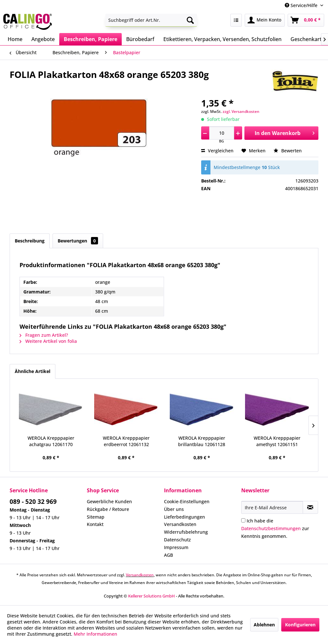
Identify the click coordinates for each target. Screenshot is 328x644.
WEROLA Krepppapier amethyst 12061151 (277, 441)
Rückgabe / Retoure (108, 509)
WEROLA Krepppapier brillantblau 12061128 (202, 441)
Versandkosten (180, 524)
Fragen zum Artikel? (44, 335)
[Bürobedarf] (140, 39)
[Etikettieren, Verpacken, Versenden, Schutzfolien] (222, 39)
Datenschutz (177, 540)
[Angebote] (43, 39)
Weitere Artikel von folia (48, 341)
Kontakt (95, 524)
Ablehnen (264, 625)
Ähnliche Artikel (33, 371)
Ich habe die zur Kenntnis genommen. (275, 528)
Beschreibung (30, 241)
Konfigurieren (300, 625)
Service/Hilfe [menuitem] (302, 5)
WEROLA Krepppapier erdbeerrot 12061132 (126, 441)
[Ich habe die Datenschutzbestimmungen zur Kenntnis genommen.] (243, 520)
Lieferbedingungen (184, 517)
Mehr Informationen (95, 634)
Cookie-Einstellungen (187, 501)
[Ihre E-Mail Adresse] (272, 507)
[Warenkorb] (306, 20)
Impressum (176, 547)
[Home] (15, 39)
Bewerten (288, 151)
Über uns (174, 509)
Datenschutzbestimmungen (271, 528)
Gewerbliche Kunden (109, 501)
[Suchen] (190, 20)
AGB (168, 555)
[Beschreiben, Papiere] (90, 39)
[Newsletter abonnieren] (310, 507)
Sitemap (96, 517)
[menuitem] (151, 20)
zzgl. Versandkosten (241, 111)
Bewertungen (78, 241)
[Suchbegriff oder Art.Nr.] (151, 20)
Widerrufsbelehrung (186, 532)
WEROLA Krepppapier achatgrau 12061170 (51, 441)
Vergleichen (217, 151)
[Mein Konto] (265, 20)
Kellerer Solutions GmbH (152, 596)
